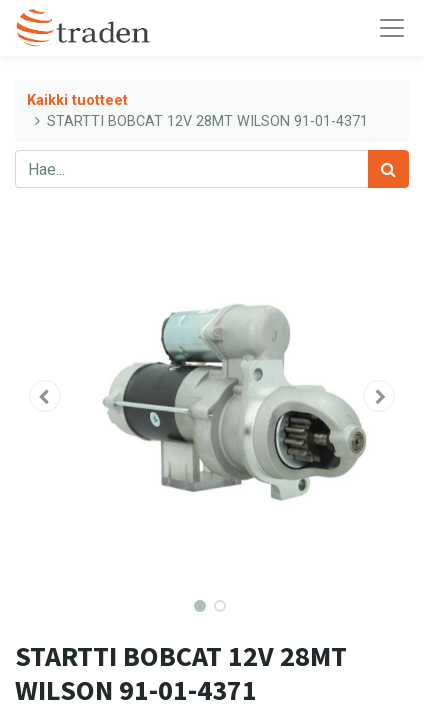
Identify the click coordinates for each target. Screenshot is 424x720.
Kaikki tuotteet (77, 100)
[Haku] (388, 169)
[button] (44, 396)
